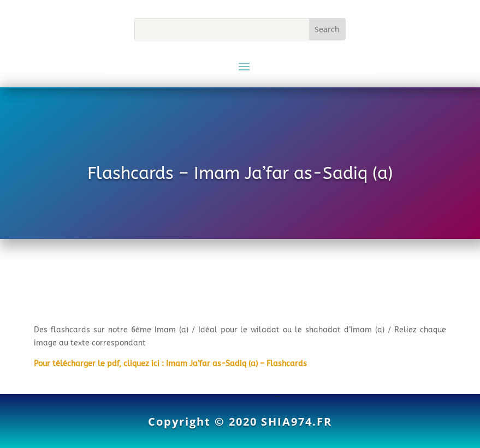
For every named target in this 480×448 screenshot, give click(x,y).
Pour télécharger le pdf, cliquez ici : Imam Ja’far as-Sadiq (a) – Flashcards (170, 364)
